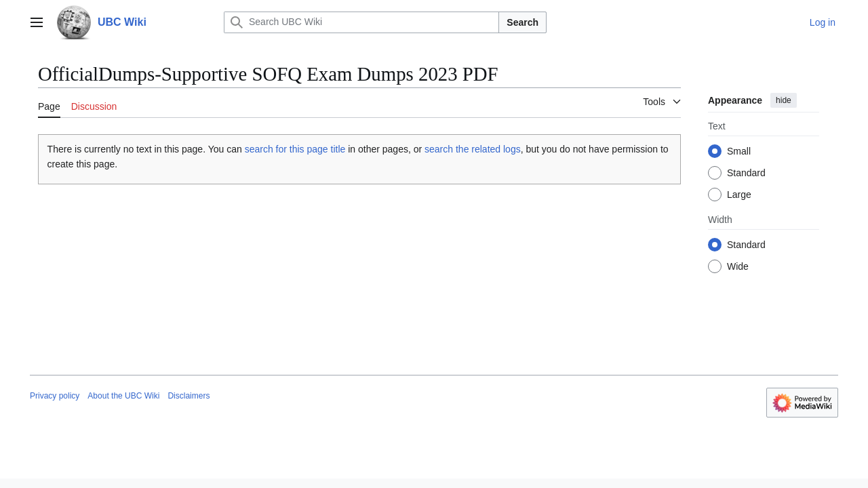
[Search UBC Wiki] (361, 22)
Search (522, 22)
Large (739, 195)
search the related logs (473, 149)
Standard (746, 173)
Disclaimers (189, 396)
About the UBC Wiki (123, 396)
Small (739, 151)
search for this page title (295, 149)
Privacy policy (55, 396)
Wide (738, 266)
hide (784, 100)
